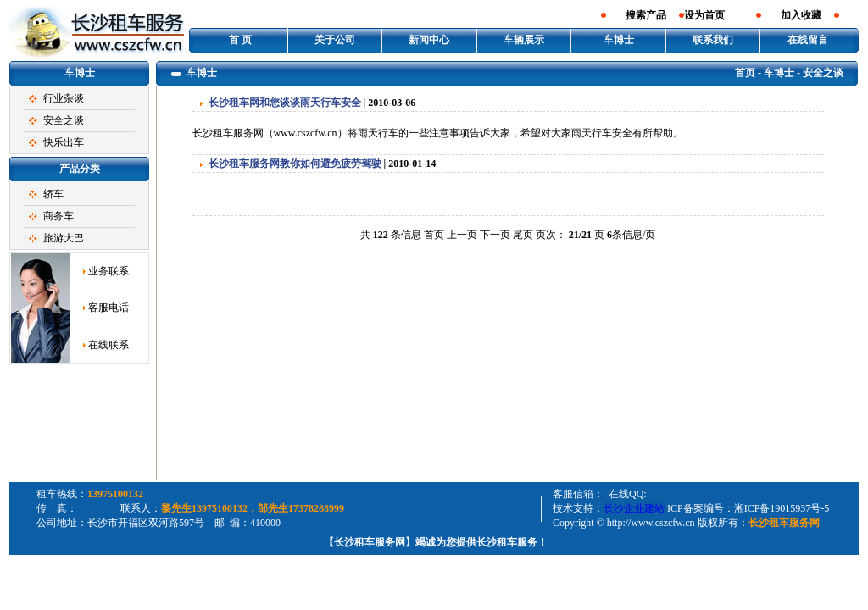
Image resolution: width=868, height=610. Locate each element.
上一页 (462, 235)
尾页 (523, 235)
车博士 (619, 40)
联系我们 (713, 40)
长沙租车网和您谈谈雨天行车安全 (285, 103)
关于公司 (335, 40)
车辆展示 (524, 40)
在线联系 (108, 345)
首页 (745, 73)
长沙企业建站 (634, 508)
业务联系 (108, 271)
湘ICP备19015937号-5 (782, 508)
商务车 (58, 216)
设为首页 (704, 15)
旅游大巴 (64, 238)
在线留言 (808, 40)
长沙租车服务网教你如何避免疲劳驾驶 (295, 164)
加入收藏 (801, 15)
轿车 (53, 194)
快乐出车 (64, 142)
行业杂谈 (64, 98)
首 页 (240, 40)
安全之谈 (64, 120)
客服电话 (108, 308)
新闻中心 (429, 40)
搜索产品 (646, 15)
